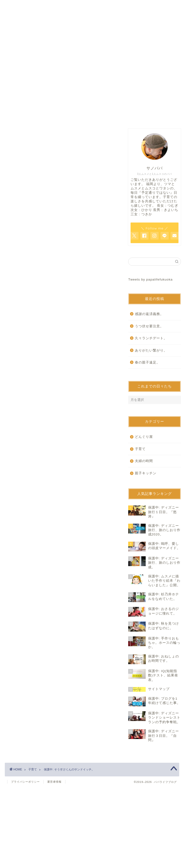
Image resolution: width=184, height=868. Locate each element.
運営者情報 (54, 782)
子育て (14, 217)
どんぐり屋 (144, 437)
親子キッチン (146, 473)
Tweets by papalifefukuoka (150, 279)
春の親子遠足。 (147, 362)
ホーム (34, 116)
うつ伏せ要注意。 (149, 326)
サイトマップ (150, 116)
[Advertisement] (62, 170)
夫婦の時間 (144, 461)
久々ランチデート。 (151, 338)
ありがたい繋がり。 (151, 350)
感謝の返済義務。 (149, 314)
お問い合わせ (92, 116)
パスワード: (40, 277)
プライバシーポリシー (25, 782)
